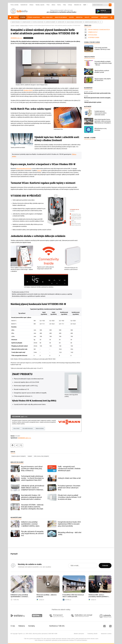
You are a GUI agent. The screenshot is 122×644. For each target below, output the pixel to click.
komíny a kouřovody (38, 22)
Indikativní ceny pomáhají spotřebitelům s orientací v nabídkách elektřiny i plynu (30, 524)
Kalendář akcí (24, 5)
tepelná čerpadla (16, 22)
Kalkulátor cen (78, 5)
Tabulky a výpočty (40, 5)
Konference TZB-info (57, 626)
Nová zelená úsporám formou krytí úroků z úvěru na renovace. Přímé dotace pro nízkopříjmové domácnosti (103, 121)
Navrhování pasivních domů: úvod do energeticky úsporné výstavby (98, 98)
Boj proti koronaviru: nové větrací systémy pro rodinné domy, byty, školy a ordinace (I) (32, 469)
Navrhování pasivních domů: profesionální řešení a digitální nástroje (98, 93)
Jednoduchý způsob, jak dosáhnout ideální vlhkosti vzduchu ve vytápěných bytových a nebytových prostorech (33, 488)
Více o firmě (16, 429)
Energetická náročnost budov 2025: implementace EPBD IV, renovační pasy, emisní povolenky (69, 524)
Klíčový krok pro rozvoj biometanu (101, 129)
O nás (13, 626)
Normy (59, 5)
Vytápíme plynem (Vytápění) (19, 456)
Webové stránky (40, 429)
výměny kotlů (61, 22)
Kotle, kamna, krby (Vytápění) (41, 456)
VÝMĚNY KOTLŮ (93, 32)
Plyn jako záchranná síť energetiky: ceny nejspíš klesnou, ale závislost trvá (32, 533)
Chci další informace (28, 429)
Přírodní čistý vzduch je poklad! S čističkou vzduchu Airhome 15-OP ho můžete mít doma (70, 497)
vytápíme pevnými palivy (91, 22)
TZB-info (13, 26)
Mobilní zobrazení (79, 634)
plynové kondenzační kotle (24, 169)
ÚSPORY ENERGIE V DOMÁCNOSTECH (99, 30)
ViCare (39, 171)
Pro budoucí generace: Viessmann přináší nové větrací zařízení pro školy (69, 488)
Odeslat (105, 566)
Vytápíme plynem (24, 26)
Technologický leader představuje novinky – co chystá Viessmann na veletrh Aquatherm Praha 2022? (32, 478)
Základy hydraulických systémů (93, 102)
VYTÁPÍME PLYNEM (94, 38)
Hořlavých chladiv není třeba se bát (69, 478)
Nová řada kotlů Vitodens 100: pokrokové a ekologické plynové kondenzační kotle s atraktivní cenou (31, 497)
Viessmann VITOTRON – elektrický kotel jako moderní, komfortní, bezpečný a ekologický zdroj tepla (32, 507)
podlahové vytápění (50, 22)
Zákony (53, 5)
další (100, 22)
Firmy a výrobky (15, 5)
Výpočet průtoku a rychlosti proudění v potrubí (102, 71)
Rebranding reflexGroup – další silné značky (70, 533)
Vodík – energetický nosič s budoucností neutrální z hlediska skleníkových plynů (69, 469)
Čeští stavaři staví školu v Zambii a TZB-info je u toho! (102, 49)
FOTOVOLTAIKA (93, 35)
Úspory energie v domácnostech (74, 22)
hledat (21, 445)
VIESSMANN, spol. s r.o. (16, 38)
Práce (48, 5)
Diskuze (31, 5)
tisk (13, 445)
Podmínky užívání (92, 634)
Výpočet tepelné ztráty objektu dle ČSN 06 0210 (103, 80)
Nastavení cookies (106, 634)
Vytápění (17, 26)
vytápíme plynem (26, 22)
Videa (64, 5)
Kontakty (32, 626)
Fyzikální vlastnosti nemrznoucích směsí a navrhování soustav (100, 113)
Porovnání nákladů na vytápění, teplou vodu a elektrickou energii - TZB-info (103, 63)
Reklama (22, 626)
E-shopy (70, 5)
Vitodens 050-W (28, 90)
